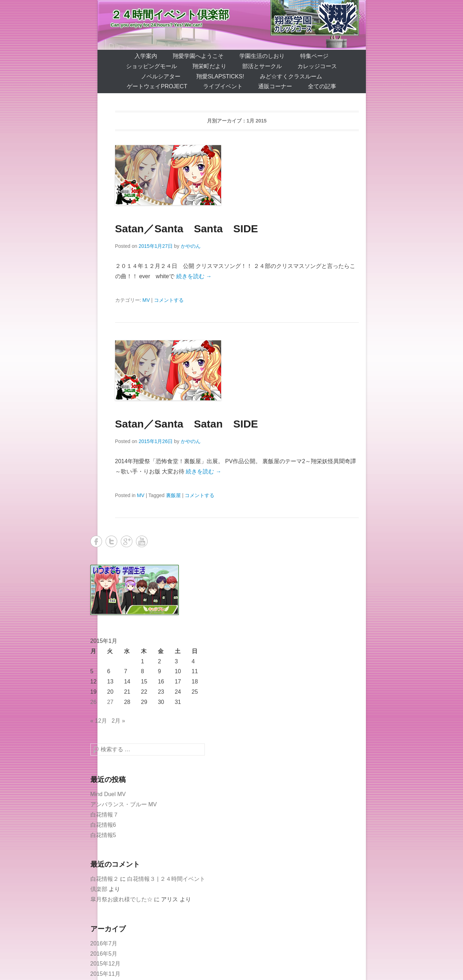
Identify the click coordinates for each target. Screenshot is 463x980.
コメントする (169, 300)
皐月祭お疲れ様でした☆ (121, 899)
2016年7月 (104, 943)
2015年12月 (105, 964)
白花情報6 (103, 825)
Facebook (96, 541)
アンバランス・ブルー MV (124, 804)
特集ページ (314, 56)
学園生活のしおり (262, 56)
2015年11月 (105, 974)
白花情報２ (105, 879)
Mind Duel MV (108, 794)
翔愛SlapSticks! (220, 76)
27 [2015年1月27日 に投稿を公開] (110, 702)
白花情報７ (105, 815)
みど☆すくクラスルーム (291, 76)
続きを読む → (194, 276)
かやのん (191, 246)
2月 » (118, 721)
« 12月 (99, 721)
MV (146, 300)
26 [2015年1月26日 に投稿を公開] (94, 702)
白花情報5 (103, 835)
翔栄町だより (209, 66)
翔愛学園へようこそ (198, 56)
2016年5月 (104, 954)
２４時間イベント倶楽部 (170, 15)
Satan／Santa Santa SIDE (187, 229)
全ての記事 (322, 86)
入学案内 (146, 56)
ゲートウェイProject (157, 86)
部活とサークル (262, 66)
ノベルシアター (161, 76)
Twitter (111, 541)
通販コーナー (275, 86)
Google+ (127, 541)
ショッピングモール (152, 66)
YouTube (142, 541)
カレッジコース (317, 66)
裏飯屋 (173, 495)
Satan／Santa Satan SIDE (187, 424)
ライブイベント (223, 86)
